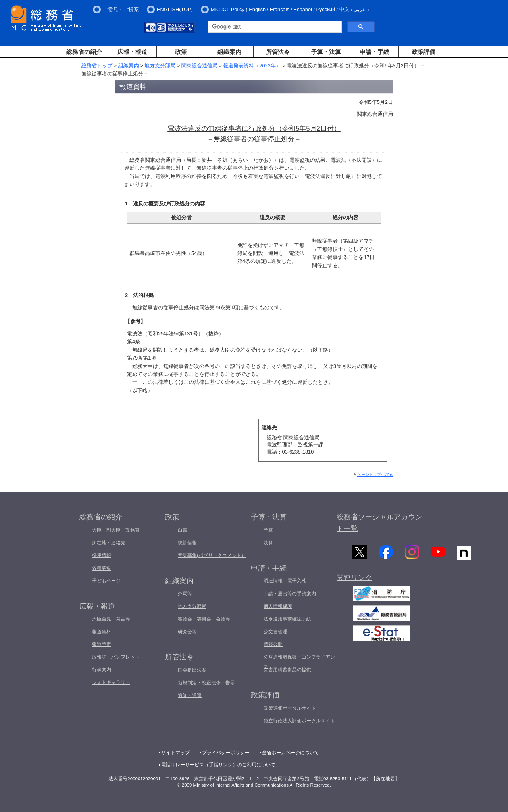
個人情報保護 (278, 606)
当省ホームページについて (291, 753)
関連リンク (354, 578)
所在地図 (385, 779)
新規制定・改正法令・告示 (206, 683)
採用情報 (102, 555)
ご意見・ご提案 (121, 9)
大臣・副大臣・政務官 (116, 530)
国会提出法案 (192, 670)
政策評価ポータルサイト (290, 708)
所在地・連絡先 (109, 543)
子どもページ (106, 581)
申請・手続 (374, 52)
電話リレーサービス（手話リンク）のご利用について (218, 765)
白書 (183, 530)
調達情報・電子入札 (285, 581)
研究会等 (187, 632)
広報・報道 (132, 52)
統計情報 (187, 543)
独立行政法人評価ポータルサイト (299, 721)
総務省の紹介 (84, 52)
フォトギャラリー (111, 682)
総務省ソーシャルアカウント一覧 (379, 523)
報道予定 (102, 644)
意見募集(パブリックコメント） (212, 555)
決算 (268, 543)
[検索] (274, 27)
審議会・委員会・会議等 (204, 619)
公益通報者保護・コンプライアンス (299, 662)
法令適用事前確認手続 (287, 619)
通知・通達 (190, 695)
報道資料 (102, 632)
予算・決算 (326, 52)
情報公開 (273, 644)
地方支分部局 (160, 66)
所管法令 (278, 52)
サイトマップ (175, 753)
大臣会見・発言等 (111, 619)
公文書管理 (275, 632)
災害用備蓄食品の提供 (287, 670)
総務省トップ (97, 66)
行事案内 (102, 670)
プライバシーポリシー (226, 753)
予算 (268, 530)
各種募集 (102, 568)
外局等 (185, 594)
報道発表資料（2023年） (252, 66)
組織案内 (229, 52)
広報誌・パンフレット (116, 657)
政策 (181, 52)
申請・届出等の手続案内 (290, 594)
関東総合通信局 (199, 66)
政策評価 (423, 52)
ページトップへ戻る (375, 474)
